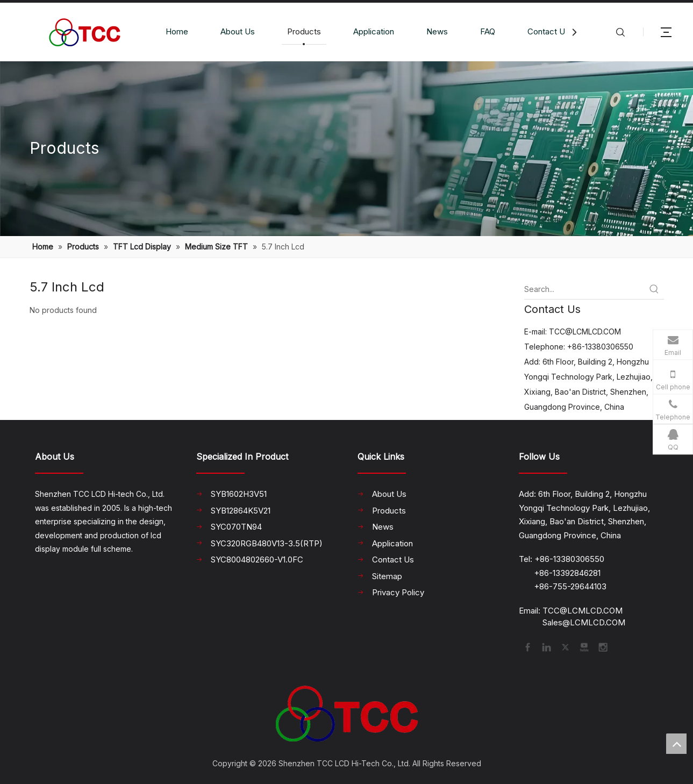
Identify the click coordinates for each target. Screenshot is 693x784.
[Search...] (584, 289)
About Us (238, 31)
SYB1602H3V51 (239, 494)
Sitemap (387, 576)
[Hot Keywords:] (654, 289)
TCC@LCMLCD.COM (585, 332)
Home (177, 31)
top (676, 744)
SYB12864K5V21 (241, 511)
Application (374, 31)
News (437, 31)
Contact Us (548, 31)
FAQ (488, 31)
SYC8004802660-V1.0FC (257, 560)
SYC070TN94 (236, 527)
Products (304, 31)
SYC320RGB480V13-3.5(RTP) (267, 543)
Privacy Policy (398, 592)
